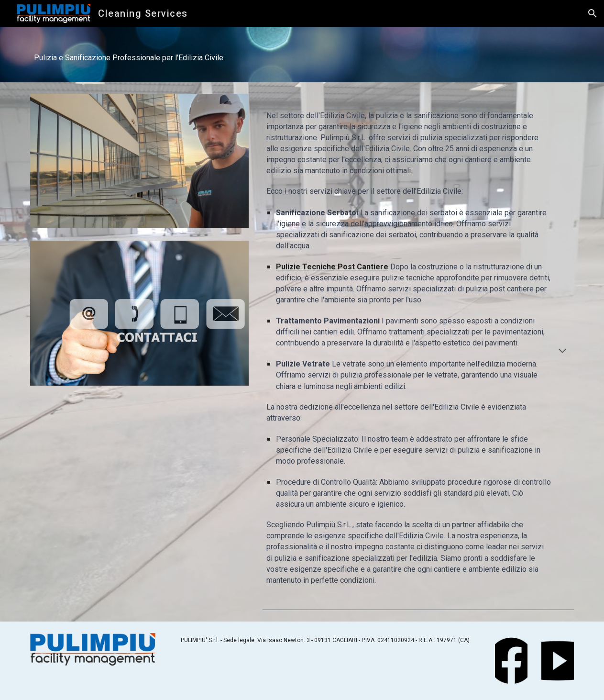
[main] (302, 55)
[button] (593, 13)
